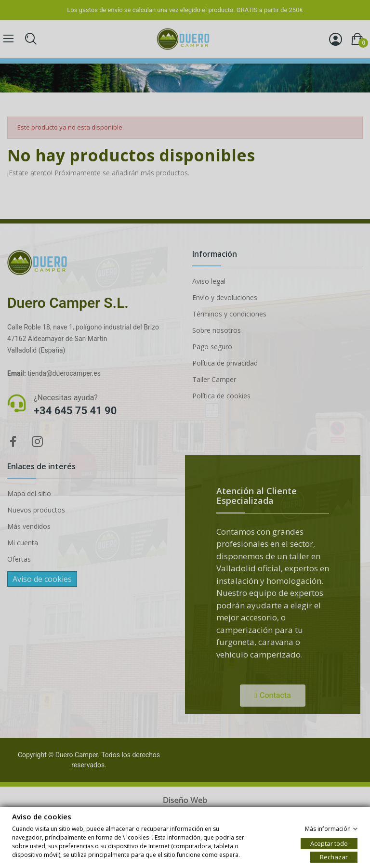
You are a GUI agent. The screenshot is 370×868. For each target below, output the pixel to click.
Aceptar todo (329, 843)
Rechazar (334, 856)
